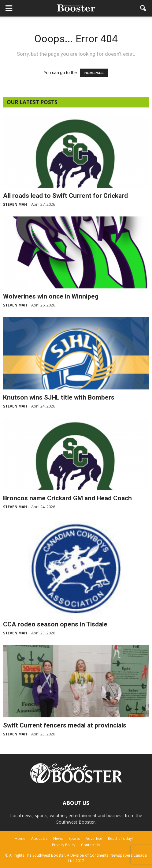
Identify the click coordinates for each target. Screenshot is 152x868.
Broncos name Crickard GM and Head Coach (67, 498)
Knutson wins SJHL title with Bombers (59, 397)
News (58, 838)
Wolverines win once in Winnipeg (51, 296)
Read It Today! (120, 838)
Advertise (94, 838)
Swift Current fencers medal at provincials (65, 725)
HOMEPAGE (94, 73)
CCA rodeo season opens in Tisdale (55, 624)
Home (20, 838)
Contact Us (91, 845)
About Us (39, 838)
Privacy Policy (64, 845)
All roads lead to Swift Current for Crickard (65, 196)
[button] (143, 8)
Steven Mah (15, 204)
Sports (74, 838)
